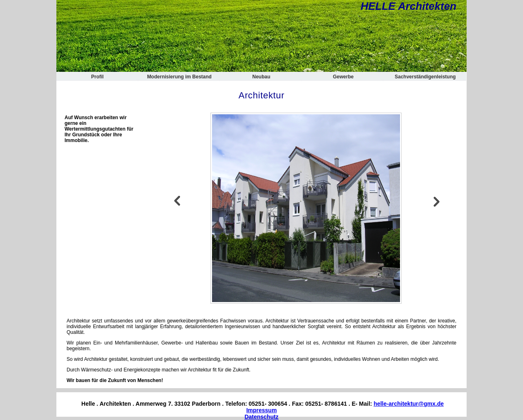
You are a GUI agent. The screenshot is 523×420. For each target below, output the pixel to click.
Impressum (262, 410)
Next (437, 201)
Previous (177, 201)
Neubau (261, 77)
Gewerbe (343, 77)
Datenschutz (261, 417)
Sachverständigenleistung (425, 77)
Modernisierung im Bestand (179, 77)
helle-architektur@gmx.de (409, 404)
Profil (97, 77)
